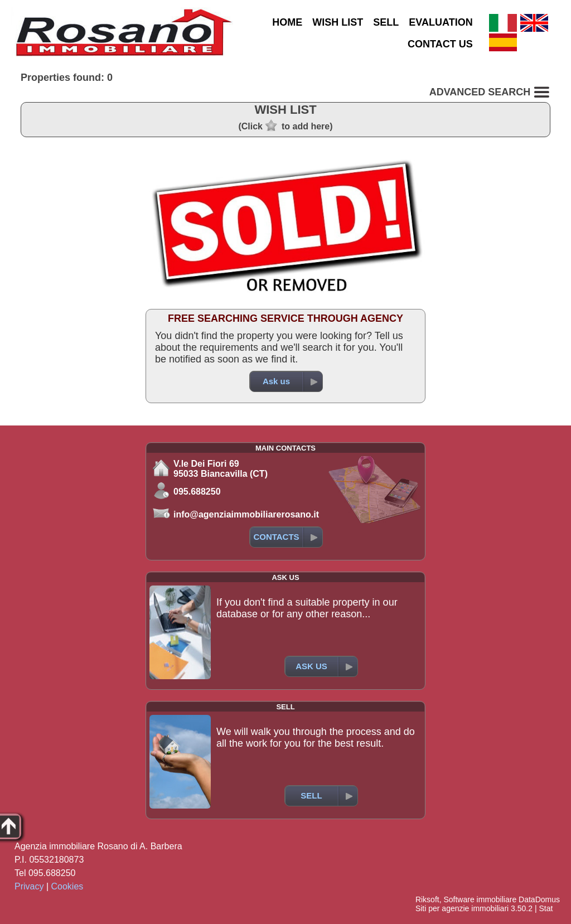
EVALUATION (441, 22)
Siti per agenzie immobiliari (462, 908)
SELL (386, 22)
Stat (546, 908)
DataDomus (539, 899)
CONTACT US (440, 44)
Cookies (67, 886)
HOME (287, 22)
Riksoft (427, 899)
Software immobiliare (480, 899)
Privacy (29, 886)
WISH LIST (338, 22)
